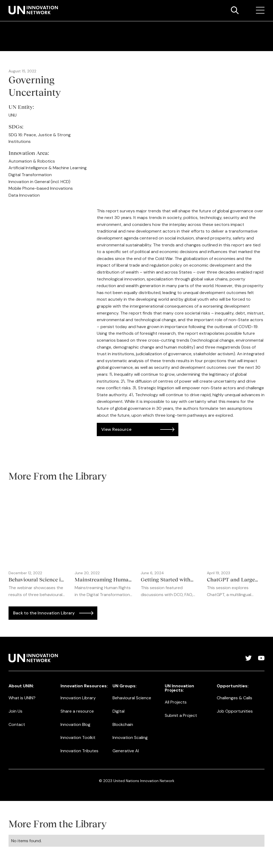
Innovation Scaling (130, 737)
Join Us (15, 711)
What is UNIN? (22, 698)
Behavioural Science (132, 698)
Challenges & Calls (234, 698)
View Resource (116, 429)
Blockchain (123, 724)
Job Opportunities (235, 711)
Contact (17, 724)
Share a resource (77, 711)
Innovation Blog (75, 724)
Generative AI (126, 751)
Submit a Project (181, 715)
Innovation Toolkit (78, 737)
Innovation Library (78, 698)
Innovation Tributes (79, 751)
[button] (260, 10)
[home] (33, 10)
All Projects (176, 702)
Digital (119, 711)
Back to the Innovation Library (44, 613)
